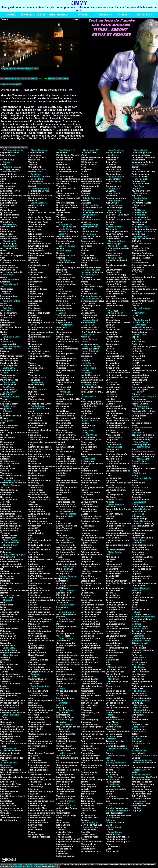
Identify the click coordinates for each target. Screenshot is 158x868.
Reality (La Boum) (140, 404)
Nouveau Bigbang (90, 720)
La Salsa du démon (115, 822)
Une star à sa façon (66, 504)
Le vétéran (111, 638)
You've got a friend (90, 327)
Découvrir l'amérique (142, 253)
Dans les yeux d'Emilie (92, 404)
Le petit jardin (88, 310)
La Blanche (137, 351)
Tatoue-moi (111, 744)
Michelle (60, 631)
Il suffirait (136, 590)
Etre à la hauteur (65, 282)
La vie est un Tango (90, 631)
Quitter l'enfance (89, 767)
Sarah (134, 607)
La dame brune (8, 322)
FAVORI (83, 15)
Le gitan (32, 291)
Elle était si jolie (8, 184)
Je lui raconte (112, 779)
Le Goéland (62, 854)
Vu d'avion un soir (115, 432)
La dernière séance (38, 796)
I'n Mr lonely (6, 394)
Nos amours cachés (38, 626)
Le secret (33, 605)
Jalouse (4, 672)
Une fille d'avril (88, 849)
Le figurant (111, 621)
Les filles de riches (115, 672)
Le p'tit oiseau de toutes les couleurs (68, 666)
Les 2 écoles (112, 626)
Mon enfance (35, 310)
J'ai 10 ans (5, 263)
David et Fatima (139, 332)
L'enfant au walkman (91, 648)
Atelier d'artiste (36, 509)
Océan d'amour (8, 633)
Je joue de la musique (11, 449)
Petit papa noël (139, 729)
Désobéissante (88, 526)
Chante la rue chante (116, 839)
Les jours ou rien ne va (12, 619)
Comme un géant (9, 243)
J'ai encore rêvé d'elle (92, 208)
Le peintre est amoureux (144, 566)
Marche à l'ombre (140, 377)
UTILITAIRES (102, 15)
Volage (60, 215)
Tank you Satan (113, 169)
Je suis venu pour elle (92, 842)
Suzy (4, 116)
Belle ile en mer (88, 830)
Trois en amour (36, 490)
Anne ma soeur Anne (116, 198)
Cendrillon (137, 660)
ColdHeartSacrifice (66, 255)
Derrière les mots (89, 837)
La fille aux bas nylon (91, 610)
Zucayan (85, 820)
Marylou (32, 397)
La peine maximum (10, 153)
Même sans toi (139, 806)
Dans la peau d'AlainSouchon (36, 532)
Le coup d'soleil (139, 416)
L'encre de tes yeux (66, 459)
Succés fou (6, 643)
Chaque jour (112, 440)
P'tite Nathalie (63, 787)
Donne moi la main (141, 258)
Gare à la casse (88, 566)
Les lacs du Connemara (117, 629)
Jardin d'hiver (63, 732)
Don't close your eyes (92, 825)
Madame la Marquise (142, 327)
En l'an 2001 (138, 272)
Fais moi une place (90, 552)
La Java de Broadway (116, 605)
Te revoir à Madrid (37, 665)
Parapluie (56, 118)
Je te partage (138, 552)
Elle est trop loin (36, 394)
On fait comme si (9, 461)
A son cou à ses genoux (93, 473)
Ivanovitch (86, 574)
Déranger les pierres (91, 516)
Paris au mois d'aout (71, 136)
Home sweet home (115, 356)
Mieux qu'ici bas (89, 227)
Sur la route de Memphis (68, 179)
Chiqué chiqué (7, 605)
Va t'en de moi (88, 815)
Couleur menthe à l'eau (15, 136)
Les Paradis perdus (10, 621)
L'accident (33, 789)
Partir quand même (66, 552)
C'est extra (111, 160)
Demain (135, 167)
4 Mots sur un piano (91, 236)
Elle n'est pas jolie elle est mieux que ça (41, 237)
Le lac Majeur (112, 722)
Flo (133, 275)
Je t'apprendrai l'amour (12, 677)
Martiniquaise (138, 633)
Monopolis (111, 296)
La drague (61, 708)
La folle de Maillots (10, 787)
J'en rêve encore (65, 600)
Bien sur (32, 208)
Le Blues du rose (140, 724)
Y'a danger (62, 217)
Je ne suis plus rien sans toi (42, 442)
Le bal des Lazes (114, 528)
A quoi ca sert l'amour (67, 236)
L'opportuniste (88, 318)
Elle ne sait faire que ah (143, 265)
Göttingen (5, 320)
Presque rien (63, 490)
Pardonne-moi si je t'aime (56, 127)
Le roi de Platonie (9, 806)
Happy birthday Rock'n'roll (41, 753)
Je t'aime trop (35, 782)
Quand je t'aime (36, 645)
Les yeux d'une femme (39, 454)
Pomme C (5, 466)
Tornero (85, 200)
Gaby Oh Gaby (7, 227)
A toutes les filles (37, 511)
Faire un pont (35, 435)
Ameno (60, 289)
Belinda (4, 720)
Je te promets (88, 449)
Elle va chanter (8, 186)
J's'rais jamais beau (10, 684)
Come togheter (139, 669)
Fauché (32, 748)
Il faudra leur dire (65, 432)
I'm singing (34, 552)
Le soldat (61, 356)
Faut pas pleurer (36, 251)
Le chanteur (34, 193)
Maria (134, 772)
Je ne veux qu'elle (114, 234)
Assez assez (87, 476)
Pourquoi (33, 330)
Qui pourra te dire (114, 703)
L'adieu (32, 562)
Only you (136, 188)
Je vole (109, 600)
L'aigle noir (6, 325)
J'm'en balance (64, 837)
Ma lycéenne (138, 224)
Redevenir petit (113, 674)
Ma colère (41, 118)
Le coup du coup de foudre (42, 813)
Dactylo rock (35, 736)
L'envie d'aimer (8, 155)
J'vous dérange (36, 787)
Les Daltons (87, 411)
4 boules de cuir (36, 153)
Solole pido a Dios (65, 377)
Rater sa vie (30, 90)
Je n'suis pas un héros (39, 191)
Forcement (86, 559)
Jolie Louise (34, 380)
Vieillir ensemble (36, 368)
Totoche (32, 363)
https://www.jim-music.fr (48, 867)
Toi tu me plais (88, 801)
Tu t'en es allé (88, 806)
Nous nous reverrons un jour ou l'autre (12, 520)
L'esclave (136, 571)
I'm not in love (7, 160)
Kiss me (4, 418)
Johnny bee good (9, 650)
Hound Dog (62, 270)
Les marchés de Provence (64, 671)
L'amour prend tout (90, 624)
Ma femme (5, 691)
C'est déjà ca (7, 253)
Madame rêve (7, 234)
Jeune (135, 722)
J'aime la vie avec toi (11, 564)
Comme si (5, 413)
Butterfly (33, 392)
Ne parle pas (34, 318)
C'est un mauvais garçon (144, 346)
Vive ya (4, 399)
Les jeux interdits (89, 377)
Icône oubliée (35, 760)
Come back (34, 732)
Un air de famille (140, 176)
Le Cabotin (6, 509)
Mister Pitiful (35, 418)
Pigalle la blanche (9, 363)
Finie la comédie (36, 255)
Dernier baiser (88, 834)
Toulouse (33, 162)
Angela (84, 468)
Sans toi (136, 306)
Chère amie (111, 229)
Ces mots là (111, 334)
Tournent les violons (91, 267)
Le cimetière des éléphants (42, 811)
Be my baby (137, 703)
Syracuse (61, 744)
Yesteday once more (91, 851)
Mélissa (85, 698)
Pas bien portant (65, 569)
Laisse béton (138, 354)
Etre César (34, 543)
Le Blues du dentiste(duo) (63, 738)
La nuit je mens (25, 113)
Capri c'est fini (63, 813)
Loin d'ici (110, 399)
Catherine (33, 210)
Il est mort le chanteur (40, 130)
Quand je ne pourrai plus (13, 811)
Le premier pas (113, 669)
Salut (83, 416)
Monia (135, 208)
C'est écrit (71, 107)
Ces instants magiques (68, 763)
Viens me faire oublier (39, 497)
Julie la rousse (139, 399)
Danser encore (7, 437)
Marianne (110, 404)
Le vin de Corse (89, 153)
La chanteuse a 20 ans (143, 557)
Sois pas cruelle (36, 485)
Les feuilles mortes (90, 375)
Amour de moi (35, 507)
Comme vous (112, 344)
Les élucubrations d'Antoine (9, 297)
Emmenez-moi (7, 492)
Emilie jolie (86, 545)
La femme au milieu (66, 284)
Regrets (109, 753)
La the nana (111, 165)
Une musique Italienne (39, 669)
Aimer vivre (87, 442)
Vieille (135, 425)
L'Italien (135, 602)
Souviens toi (63, 380)
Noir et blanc (63, 363)
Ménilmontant (138, 160)
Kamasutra (111, 521)
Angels (135, 449)
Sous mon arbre (89, 784)
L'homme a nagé (89, 681)
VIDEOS (123, 15)
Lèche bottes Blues (38, 808)
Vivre (67, 118)
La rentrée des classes (39, 574)
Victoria (109, 657)
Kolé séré (136, 241)
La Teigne (136, 358)
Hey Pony (33, 755)
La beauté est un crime (143, 650)
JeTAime (110, 519)
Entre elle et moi (8, 782)
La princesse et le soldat (68, 842)
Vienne (4, 334)
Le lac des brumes (65, 856)
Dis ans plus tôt (113, 566)
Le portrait (5, 456)
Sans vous (5, 813)
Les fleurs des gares (91, 669)
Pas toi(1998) (87, 255)
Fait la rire (61, 827)
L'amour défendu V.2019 (68, 839)
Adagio (4, 277)
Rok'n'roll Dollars (140, 796)
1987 (3, 423)
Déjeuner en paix (140, 643)
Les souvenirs (88, 677)
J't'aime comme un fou (143, 456)
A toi (83, 399)
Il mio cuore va (139, 511)
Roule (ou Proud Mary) (39, 480)
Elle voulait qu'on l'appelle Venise (89, 541)
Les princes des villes (116, 287)
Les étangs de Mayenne (40, 607)
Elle (2, 181)
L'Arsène (85, 308)
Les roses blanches (10, 370)
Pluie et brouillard (37, 471)
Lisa (58, 478)
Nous (84, 167)
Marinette (33, 303)
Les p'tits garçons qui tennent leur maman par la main (41, 614)
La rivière (110, 612)
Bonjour (60, 811)
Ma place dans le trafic (67, 483)
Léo (30, 581)
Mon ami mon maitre (142, 576)
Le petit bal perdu (9, 404)
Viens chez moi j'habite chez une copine (143, 388)
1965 (108, 555)
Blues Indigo (87, 495)
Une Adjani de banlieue (117, 677)
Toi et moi (5, 533)
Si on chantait (88, 777)
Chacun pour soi (37, 722)
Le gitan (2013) (36, 294)
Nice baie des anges (38, 468)
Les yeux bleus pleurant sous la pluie (40, 450)
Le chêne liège (64, 456)
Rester (84, 770)
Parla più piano (139, 461)
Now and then (138, 677)
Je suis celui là (139, 648)
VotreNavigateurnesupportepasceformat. (40, 72)
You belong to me (90, 382)
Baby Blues (34, 703)
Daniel (109, 346)
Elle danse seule (64, 593)
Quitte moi (137, 303)
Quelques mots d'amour (117, 301)
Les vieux (86, 291)
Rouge (84, 263)
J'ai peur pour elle (65, 775)
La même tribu (35, 803)
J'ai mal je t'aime (65, 832)
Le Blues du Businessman (13, 712)
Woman (85, 428)
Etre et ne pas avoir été (117, 571)
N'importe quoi (64, 361)
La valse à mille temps (92, 287)
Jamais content (8, 265)
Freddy (135, 504)
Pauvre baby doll (65, 157)
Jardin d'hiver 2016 (66, 734)
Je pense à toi (112, 365)
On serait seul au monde (93, 732)
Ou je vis (136, 169)
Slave (59, 533)
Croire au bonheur (37, 224)
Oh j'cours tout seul (141, 794)
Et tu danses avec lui (11, 416)
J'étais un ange (113, 368)
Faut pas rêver (139, 181)
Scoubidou (137, 497)
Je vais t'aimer (113, 595)
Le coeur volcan (89, 643)
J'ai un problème (89, 447)
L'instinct (43, 113)
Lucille (109, 476)
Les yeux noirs (47, 101)
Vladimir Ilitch (112, 660)
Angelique (111, 502)
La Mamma (6, 507)
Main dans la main (9, 629)
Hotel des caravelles (91, 571)
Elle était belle (63, 825)
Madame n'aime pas (66, 480)
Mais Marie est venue (11, 693)
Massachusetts (139, 693)
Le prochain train (89, 657)
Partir (84, 741)
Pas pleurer (87, 169)
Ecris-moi (136, 260)
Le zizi (135, 315)
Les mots (110, 760)
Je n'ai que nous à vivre (12, 452)
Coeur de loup (138, 234)
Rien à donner (35, 344)
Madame (4, 688)
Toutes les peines (140, 174)
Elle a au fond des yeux (92, 538)
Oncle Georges (36, 633)
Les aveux (111, 392)
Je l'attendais (112, 363)
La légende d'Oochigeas (143, 468)
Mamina (109, 830)
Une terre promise (65, 203)
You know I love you (141, 614)
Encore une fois (64, 653)
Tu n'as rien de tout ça (67, 193)
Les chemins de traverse (68, 468)
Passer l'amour (113, 645)
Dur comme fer (64, 423)
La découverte (35, 282)
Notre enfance (35, 629)
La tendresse (35, 287)
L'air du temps (63, 346)
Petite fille (5, 581)
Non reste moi (7, 578)
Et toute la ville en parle (40, 545)
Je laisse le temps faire (68, 342)
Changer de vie (8, 557)
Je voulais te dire (114, 456)
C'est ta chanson (114, 337)
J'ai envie (61, 830)
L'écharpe (61, 851)
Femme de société (9, 710)
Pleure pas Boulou (141, 299)
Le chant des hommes (117, 617)
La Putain (136, 593)
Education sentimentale (117, 248)
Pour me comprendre (116, 299)
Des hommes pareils (66, 418)
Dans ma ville (63, 822)
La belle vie (137, 490)
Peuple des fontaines (67, 488)
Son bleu (136, 385)
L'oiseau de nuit (113, 538)
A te (2, 287)
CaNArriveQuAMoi (12, 118)
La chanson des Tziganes (41, 559)
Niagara (85, 715)
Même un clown (36, 399)
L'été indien (87, 413)
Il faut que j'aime (114, 358)
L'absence (33, 557)
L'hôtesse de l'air (89, 315)
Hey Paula (136, 196)
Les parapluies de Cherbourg (114, 496)
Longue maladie (113, 401)
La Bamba (111, 191)
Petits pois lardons (90, 748)
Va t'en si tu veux (89, 818)
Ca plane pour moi (141, 322)
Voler (108, 662)
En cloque (136, 349)
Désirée (60, 650)
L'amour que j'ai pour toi (40, 447)
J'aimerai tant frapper (39, 437)
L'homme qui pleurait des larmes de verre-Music (118, 534)
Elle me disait (35, 234)
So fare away (112, 775)
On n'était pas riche (38, 636)
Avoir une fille (138, 483)
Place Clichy (87, 751)
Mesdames (34, 306)
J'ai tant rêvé (63, 729)
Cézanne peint (113, 272)
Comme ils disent (9, 490)
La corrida (61, 444)
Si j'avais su (34, 349)
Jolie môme (111, 162)
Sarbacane (62, 497)
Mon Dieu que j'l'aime (142, 791)
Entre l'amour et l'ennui (40, 243)
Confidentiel (87, 239)
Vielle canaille (63, 212)
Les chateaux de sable (39, 176)
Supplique (61, 583)
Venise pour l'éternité (91, 181)
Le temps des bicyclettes (43, 95)
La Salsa (5, 351)
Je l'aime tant (63, 834)
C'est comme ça (64, 332)
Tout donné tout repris (117, 712)
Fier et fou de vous (141, 779)
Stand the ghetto (9, 365)
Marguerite (137, 418)
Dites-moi (110, 452)
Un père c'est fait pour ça (16, 98)
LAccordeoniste (64, 239)
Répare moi (6, 588)
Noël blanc (86, 217)
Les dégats (86, 667)
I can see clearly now (49, 107)
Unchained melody (141, 440)
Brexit (77, 127)
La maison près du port (143, 507)
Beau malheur (63, 279)
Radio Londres (8, 315)
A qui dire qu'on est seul (118, 837)
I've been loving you (66, 435)
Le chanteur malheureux (12, 729)
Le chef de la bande (66, 562)
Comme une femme (66, 413)
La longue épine (89, 619)
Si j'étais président (65, 633)
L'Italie (4, 624)
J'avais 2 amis (35, 440)
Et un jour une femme (67, 339)
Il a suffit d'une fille (38, 763)
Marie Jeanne (112, 641)
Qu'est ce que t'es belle (117, 236)
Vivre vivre (62, 535)
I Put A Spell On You (91, 332)
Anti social (137, 741)
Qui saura (110, 705)
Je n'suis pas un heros (67, 116)
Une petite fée (88, 808)
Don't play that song (10, 169)
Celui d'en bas (7, 428)
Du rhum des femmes (142, 631)
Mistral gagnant (139, 380)
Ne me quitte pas (89, 294)
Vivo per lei (6, 291)
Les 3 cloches (63, 243)
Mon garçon (34, 624)
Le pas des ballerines (67, 461)
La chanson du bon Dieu (144, 277)
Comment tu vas (89, 511)
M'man (32, 832)
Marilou (32, 461)
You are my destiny (141, 191)
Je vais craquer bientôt (40, 784)
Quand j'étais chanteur (117, 418)
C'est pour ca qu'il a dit (40, 220)
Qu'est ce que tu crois (92, 765)
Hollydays (110, 516)
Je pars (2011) (113, 772)
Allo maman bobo (9, 248)
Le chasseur (112, 382)
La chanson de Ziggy (116, 275)
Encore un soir (88, 241)
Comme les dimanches (40, 430)
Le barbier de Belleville (143, 598)
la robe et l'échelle (65, 452)
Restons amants (89, 772)
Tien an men (6, 473)
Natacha (85, 251)
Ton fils (84, 265)
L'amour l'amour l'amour (118, 732)
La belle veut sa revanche (118, 523)
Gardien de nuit (64, 428)
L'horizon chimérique (91, 684)
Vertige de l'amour (9, 239)
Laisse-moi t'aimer (115, 698)
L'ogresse (136, 574)
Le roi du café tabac (141, 569)
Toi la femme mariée (10, 543)
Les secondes (35, 301)
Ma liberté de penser (66, 358)
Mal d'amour (6, 755)
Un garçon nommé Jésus (41, 672)
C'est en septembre (66, 643)
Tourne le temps (36, 667)
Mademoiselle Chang (116, 291)
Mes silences (35, 308)
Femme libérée (36, 181)
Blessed (60, 253)
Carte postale (63, 406)
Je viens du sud (113, 598)
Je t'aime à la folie (140, 550)
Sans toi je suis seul (44, 136)
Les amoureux (88, 660)
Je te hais (5, 679)
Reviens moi (34, 473)
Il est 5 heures (88, 303)
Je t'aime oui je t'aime (11, 784)
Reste (31, 339)
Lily (133, 318)
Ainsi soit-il (111, 196)
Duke (29, 118)
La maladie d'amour (115, 607)
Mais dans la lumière (116, 700)
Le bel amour (7, 198)
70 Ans (32, 502)
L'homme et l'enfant (38, 691)
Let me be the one (140, 708)
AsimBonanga (88, 437)
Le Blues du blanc (37, 806)
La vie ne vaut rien (9, 267)
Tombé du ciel (37, 139)
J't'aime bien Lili (140, 222)
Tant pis (135, 471)
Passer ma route (114, 253)
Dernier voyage (113, 243)
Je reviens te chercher (67, 655)
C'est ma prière (113, 686)
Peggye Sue (6, 409)
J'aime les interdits (38, 767)
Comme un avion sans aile (13, 483)
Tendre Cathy (7, 598)
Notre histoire (35, 320)
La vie (109, 380)
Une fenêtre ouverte (141, 203)
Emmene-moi (73, 139)
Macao (109, 825)
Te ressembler (63, 499)
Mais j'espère (138, 282)
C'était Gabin (35, 526)
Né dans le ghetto (9, 358)
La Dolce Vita (7, 617)
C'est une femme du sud (12, 559)
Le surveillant (112, 633)
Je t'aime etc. (87, 593)
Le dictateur (6, 801)
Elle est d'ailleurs (140, 263)
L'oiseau (4, 459)
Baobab (32, 516)
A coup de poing (36, 205)
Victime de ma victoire (117, 746)
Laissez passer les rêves (118, 279)
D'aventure (137, 543)
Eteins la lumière (9, 313)
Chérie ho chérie (36, 727)
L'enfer (32, 299)
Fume (31, 751)
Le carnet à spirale (141, 787)
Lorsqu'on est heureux (92, 272)
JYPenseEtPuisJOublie (12, 727)
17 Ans (4, 717)
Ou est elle (86, 736)
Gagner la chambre (90, 564)
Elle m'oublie (87, 444)
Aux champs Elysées (13, 139)
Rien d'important (37, 476)
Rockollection (88, 846)
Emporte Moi (7, 188)
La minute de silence (116, 282)
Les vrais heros (36, 825)
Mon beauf (137, 382)
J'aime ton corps (89, 578)
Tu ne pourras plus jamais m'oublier (66, 797)
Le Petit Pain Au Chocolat (89, 407)
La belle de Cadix (114, 212)
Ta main (32, 657)
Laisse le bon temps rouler (41, 801)
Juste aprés (87, 246)
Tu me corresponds (66, 502)
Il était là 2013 (112, 576)
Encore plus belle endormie (14, 777)
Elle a (31, 232)
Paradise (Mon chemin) (117, 808)
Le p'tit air (111, 251)
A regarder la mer (9, 174)
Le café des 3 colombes (143, 157)
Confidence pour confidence (89, 355)
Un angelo (86, 203)
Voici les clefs (63, 636)
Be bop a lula (63, 574)
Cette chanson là (11, 107)
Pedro (84, 172)
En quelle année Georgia (45, 121)
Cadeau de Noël (113, 330)
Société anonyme (65, 176)
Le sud (109, 794)
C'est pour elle (139, 251)
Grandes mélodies (9, 562)
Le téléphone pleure (10, 736)
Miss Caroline (35, 830)
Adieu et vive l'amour (67, 808)
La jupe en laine (89, 617)
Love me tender (64, 275)
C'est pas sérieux (37, 425)
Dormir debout (64, 421)
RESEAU (62, 15)
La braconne (138, 555)
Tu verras (33, 165)
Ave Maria (5, 488)
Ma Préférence (88, 693)
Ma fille (135, 605)
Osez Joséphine (8, 236)
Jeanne (84, 839)
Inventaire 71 (112, 361)
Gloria (109, 511)
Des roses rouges (114, 208)
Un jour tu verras (114, 734)
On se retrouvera (65, 511)
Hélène (84, 569)
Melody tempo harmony (12, 356)
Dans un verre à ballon (143, 435)
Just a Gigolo (112, 203)
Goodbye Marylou (114, 514)
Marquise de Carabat (91, 696)
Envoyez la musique (38, 246)
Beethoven (111, 559)
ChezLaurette (71, 121)
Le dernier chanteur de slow (42, 578)
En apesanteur (7, 442)
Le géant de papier (90, 344)
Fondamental (7, 447)
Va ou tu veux (35, 365)
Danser (84, 514)
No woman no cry (9, 389)
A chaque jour (88, 461)
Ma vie (4, 208)
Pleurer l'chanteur (114, 413)
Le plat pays (87, 289)
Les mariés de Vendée (39, 610)
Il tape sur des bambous (143, 239)
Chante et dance (114, 174)
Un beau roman (113, 444)
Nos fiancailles (113, 782)
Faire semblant (36, 248)
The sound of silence (142, 619)
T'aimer (4, 760)
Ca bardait (33, 688)
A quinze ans (7, 767)
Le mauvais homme (115, 624)
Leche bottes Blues (12, 130)
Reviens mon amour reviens (18, 101)
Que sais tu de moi (10, 705)
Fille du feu (86, 557)
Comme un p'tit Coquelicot (113, 728)
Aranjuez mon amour (142, 409)
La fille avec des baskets (118, 373)
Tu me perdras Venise (53, 90)
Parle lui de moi (8, 638)
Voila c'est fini (138, 665)
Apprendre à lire (89, 471)
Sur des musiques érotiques (65, 793)
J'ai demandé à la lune (92, 212)
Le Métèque (62, 581)
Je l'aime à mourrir (66, 437)
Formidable (6, 495)
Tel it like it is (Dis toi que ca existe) (67, 182)
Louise (46, 116)
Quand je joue (88, 753)
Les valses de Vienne (67, 526)
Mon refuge (86, 708)
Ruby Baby (34, 483)
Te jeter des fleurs (65, 382)
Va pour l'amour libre (91, 179)
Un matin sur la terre (66, 507)
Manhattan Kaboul (141, 375)
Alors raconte (63, 641)
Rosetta (4, 593)
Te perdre (61, 186)
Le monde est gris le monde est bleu (66, 297)
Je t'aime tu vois (36, 272)
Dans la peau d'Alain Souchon (19, 127)
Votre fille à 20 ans (141, 610)
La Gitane (33, 564)
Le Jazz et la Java (37, 157)
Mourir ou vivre (88, 165)
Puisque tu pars (89, 258)
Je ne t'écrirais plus (10, 674)
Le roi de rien (112, 389)
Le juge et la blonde (91, 645)
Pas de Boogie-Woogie (68, 155)
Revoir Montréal (36, 655)
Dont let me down (140, 672)
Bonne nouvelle (64, 404)
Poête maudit (112, 851)
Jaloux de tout (88, 581)
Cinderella (33, 428)
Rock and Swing (36, 385)
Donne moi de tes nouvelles (90, 532)
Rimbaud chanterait (115, 423)
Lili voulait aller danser (57, 110)
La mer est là (7, 193)
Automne (85, 478)
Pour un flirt (111, 416)
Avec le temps (113, 157)
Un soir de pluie (8, 385)
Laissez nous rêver (66, 777)
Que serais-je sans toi (70, 130)
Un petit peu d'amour (13, 133)
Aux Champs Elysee (91, 401)
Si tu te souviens (9, 217)
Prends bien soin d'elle (12, 703)
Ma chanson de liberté (92, 157)
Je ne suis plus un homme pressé (115, 589)
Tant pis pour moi (37, 354)
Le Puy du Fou (36, 588)
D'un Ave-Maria (113, 846)
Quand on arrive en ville (40, 196)
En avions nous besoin (40, 540)
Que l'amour (34, 650)
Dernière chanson (65, 416)
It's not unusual (139, 736)
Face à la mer (7, 444)
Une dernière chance (11, 476)
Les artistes (34, 595)
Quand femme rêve (90, 755)
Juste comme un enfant (92, 605)
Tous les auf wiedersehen (144, 583)
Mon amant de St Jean (142, 162)
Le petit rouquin (113, 387)
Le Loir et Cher (113, 385)
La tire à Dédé (138, 361)
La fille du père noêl (91, 306)
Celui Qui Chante (114, 270)
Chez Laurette (112, 342)
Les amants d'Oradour (39, 590)
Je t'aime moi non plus (143, 531)
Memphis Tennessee (13, 95)
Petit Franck (62, 531)
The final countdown (66, 315)
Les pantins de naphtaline (64, 472)
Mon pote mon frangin (39, 313)
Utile (83, 813)
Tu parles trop (63, 196)
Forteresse (111, 442)
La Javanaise (138, 535)
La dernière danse (114, 602)
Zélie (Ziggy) (112, 310)
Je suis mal (86, 586)
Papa (3, 698)
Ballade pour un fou (91, 492)
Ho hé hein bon (113, 787)
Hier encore (6, 497)
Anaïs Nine (137, 344)
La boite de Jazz (114, 461)
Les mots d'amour (65, 241)
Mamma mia (87, 160)
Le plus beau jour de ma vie (14, 454)
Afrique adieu (112, 557)
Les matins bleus (9, 203)
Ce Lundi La (111, 332)
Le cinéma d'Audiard (116, 619)
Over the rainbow (89, 232)
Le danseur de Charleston (144, 229)
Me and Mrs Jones (9, 380)
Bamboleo (61, 722)
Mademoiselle (88, 691)
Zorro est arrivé (64, 751)
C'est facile (34, 715)
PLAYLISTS (143, 15)
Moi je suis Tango (65, 717)
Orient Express (64, 779)
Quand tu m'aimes (9, 531)
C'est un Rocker (36, 720)
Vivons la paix (63, 389)
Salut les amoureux (90, 418)
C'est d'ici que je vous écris (14, 432)
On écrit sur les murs (39, 413)
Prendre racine (8, 468)
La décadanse (138, 533)
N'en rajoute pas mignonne (42, 466)
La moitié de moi (37, 566)
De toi (59, 624)
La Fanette (86, 284)
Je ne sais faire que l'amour (42, 779)
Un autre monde (139, 662)
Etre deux (110, 349)
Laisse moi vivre (64, 844)
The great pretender (141, 698)
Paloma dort (62, 153)
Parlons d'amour (65, 782)
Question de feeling (141, 423)
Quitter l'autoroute (37, 653)
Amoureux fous (64, 755)
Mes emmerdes (8, 514)
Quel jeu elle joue (89, 758)
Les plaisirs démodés (11, 511)
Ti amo (135, 746)
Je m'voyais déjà (9, 499)
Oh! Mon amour (10, 90)
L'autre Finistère (114, 179)
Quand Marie (35, 334)
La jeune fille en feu (29, 110)
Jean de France (36, 555)
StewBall (85, 196)
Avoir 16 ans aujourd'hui (40, 700)
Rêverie (85, 174)
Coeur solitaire (36, 729)
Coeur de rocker (89, 509)
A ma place (6, 310)
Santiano (85, 193)
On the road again (9, 361)
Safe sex (5, 471)
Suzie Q (32, 186)
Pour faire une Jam (10, 528)
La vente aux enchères (67, 660)
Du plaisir (33, 677)
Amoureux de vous (38, 423)
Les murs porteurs (65, 354)
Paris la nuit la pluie (38, 638)
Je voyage (5, 502)
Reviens (32, 342)
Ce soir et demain (9, 425)
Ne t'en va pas (7, 576)
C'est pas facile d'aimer (40, 217)
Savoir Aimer (63, 375)
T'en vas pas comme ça (117, 765)
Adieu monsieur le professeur (90, 187)
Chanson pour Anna (38, 222)
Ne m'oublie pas (113, 478)
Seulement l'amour (38, 679)
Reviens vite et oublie (67, 564)
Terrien (84, 796)
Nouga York (34, 160)
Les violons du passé (39, 621)
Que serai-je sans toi (91, 296)
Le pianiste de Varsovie (68, 662)
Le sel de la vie (64, 523)
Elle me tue (6, 667)
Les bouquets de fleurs (40, 598)
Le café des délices (141, 155)
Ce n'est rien (87, 504)
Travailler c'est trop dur (92, 803)
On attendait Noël (90, 724)
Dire (2, 440)
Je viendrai (6, 681)
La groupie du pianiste (117, 277)
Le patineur (86, 650)
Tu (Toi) (135, 748)
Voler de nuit (7, 478)
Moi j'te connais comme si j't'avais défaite (93, 702)
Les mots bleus (8, 645)
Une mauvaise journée (92, 380)
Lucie (108, 849)
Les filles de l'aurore (142, 789)
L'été (3, 354)
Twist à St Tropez (37, 492)
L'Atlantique (138, 279)
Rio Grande (62, 165)
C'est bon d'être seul (38, 712)
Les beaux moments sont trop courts (66, 465)
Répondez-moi (64, 492)
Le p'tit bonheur (64, 322)
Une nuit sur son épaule (143, 767)
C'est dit (4, 435)
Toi (71, 90)
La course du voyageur (117, 370)
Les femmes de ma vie (11, 808)
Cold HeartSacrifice (41, 133)
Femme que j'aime (90, 349)
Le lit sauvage (7, 803)
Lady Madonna (139, 674)
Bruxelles (110, 327)
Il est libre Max (64, 803)
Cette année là (7, 722)
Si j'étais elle (87, 775)
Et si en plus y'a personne (13, 260)
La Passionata (63, 715)
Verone (135, 485)
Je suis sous (35, 155)
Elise (134, 310)
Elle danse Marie (65, 543)
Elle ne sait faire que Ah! (15, 124)
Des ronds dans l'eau (67, 547)
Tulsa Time (34, 684)
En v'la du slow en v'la (117, 454)
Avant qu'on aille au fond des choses (91, 482)
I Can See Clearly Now (92, 387)
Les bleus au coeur (141, 184)
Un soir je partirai (9, 820)
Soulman (5, 339)
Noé (83, 717)
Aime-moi (5, 657)
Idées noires (6, 349)
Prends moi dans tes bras (41, 332)
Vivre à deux (34, 370)
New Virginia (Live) (90, 712)
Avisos (84, 485)
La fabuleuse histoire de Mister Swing (117, 465)
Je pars (109, 770)
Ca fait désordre (36, 708)
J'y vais (60, 344)
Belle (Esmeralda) (114, 813)
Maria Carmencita (114, 294)
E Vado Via (34, 547)
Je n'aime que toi (37, 777)
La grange (136, 811)
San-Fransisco (113, 255)
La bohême (6, 504)
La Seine (136, 758)
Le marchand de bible (39, 815)
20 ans (135, 246)
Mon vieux (33, 315)
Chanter (60, 334)
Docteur (85, 528)
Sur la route (62, 602)
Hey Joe (85, 370)
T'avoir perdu (35, 488)
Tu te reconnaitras (115, 653)
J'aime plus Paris (140, 720)
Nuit (83, 253)
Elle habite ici (63, 595)
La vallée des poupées (117, 614)
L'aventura (62, 294)
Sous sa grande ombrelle (89, 788)
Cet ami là (33, 528)
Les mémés (62, 607)
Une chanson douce (66, 748)
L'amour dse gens (90, 621)
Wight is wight (113, 435)
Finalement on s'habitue (40, 253)
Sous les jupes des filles (12, 272)
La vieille (136, 595)
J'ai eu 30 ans (88, 576)
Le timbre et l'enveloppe (24, 116)
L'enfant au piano (140, 564)
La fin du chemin (114, 375)
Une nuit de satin (114, 643)
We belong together (141, 444)
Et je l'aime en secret (11, 751)
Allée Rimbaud (113, 834)
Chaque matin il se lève (40, 724)
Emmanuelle (138, 270)
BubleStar (86, 832)
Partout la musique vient (93, 744)
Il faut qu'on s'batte (66, 598)
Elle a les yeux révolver (117, 232)
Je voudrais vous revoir (93, 243)
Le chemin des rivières (92, 633)
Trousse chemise (9, 535)
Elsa (76, 124)
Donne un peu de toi (116, 691)
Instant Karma (67, 101)
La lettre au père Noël (142, 153)
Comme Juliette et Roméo (118, 509)
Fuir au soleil (112, 354)
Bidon (3, 251)
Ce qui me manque (38, 521)
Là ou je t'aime (36, 571)
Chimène (136, 394)
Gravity (84, 432)
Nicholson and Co (114, 406)
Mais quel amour (9, 696)
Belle (3, 602)
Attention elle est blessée (118, 322)
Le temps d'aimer (89, 679)
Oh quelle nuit (138, 495)
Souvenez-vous (88, 791)
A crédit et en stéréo (38, 696)
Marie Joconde (8, 205)
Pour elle (136, 421)
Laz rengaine (138, 559)
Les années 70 (35, 593)
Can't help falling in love (68, 267)
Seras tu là (111, 303)
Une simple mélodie (115, 550)
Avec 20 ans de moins (39, 514)
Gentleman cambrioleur (92, 301)
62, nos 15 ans (113, 320)
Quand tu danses (89, 260)
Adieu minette (138, 342)
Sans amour (34, 346)
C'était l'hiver (63, 411)
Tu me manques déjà (68, 133)
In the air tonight (140, 217)
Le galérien (62, 320)
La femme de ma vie (10, 574)
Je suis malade (139, 547)
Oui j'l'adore (137, 200)
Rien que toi (34, 478)
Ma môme (86, 337)
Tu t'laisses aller (8, 538)
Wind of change (139, 519)
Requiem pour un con (142, 538)
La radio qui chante (141, 803)
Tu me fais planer (114, 425)
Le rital (4, 686)
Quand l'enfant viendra (143, 301)
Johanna (5, 571)
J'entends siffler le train (143, 411)
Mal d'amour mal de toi (11, 758)
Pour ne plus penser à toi (41, 327)
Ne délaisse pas (36, 834)
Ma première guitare (141, 492)
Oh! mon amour (8, 636)
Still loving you (139, 516)
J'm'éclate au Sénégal (67, 232)
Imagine (85, 423)
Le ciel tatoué (88, 636)
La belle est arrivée (90, 607)
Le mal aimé (6, 734)
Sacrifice (61, 258)
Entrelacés (34, 432)
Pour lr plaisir (63, 784)
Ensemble (5, 282)
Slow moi (5, 815)
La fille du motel (36, 799)
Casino (109, 562)
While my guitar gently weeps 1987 (143, 687)
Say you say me (113, 186)
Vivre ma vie (34, 375)
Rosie (59, 495)
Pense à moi (62, 301)
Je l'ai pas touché (9, 614)
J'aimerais (33, 263)
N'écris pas (86, 710)
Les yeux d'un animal (116, 636)
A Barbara (33, 504)
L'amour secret (36, 569)
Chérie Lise (111, 339)
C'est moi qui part (9, 665)
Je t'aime (33, 270)
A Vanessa (5, 660)
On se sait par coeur (10, 464)
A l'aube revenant (65, 394)
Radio (108, 543)
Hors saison (62, 430)
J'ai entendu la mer (10, 612)
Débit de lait (6, 547)
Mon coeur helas (89, 705)
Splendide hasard (114, 306)
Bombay (110, 325)
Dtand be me (138, 679)
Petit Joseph (87, 746)
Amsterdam (87, 277)
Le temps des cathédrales (118, 815)
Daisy (3, 607)
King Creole (62, 272)
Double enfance (89, 535)
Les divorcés (112, 394)
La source (86, 222)
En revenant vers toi (38, 746)
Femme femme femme (142, 545)
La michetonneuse (115, 526)
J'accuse (110, 578)
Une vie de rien (88, 811)
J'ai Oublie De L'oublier (40, 775)
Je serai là (111, 593)
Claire (59, 820)
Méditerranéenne (89, 162)
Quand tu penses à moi (40, 337)
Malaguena (6, 552)
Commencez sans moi (67, 765)
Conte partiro (7, 289)
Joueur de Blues (114, 459)
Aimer (135, 480)
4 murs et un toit (8, 344)
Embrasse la (138, 267)
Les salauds (111, 397)
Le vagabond (7, 739)
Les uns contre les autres (118, 289)
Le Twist (32, 827)
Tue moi (60, 385)
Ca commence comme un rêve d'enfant (92, 501)
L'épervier (86, 191)
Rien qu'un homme (10, 215)
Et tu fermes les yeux (11, 191)
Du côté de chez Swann (40, 404)
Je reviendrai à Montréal (143, 454)
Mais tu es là (138, 284)
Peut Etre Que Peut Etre (143, 172)
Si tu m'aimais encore (39, 351)
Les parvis (7, 113)
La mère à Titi (138, 356)
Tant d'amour (87, 794)
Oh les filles (6, 306)
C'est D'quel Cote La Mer (40, 523)
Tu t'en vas (6, 220)
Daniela (32, 739)
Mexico (109, 224)
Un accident (69, 95)
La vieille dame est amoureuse (52, 124)
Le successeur (113, 631)
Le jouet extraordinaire (11, 732)
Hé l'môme (34, 260)
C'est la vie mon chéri (39, 717)
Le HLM (135, 363)
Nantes (4, 332)
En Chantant (112, 569)
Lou (2, 626)
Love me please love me (117, 540)
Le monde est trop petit (40, 818)
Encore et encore (65, 425)
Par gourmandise (9, 523)
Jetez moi (33, 275)
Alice (31, 698)
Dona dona (6, 724)
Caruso (60, 330)
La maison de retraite (116, 468)
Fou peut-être (88, 562)
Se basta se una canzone (64, 309)
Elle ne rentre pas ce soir (41, 741)
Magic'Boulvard (64, 528)
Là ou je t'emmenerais (67, 349)
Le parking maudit (37, 820)
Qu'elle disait (7, 212)
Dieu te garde (35, 229)
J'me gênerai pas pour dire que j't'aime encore (143, 783)
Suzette (32, 387)
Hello (108, 184)
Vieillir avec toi (64, 387)
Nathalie (60, 677)
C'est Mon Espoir (89, 507)
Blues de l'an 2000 (140, 248)
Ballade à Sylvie (113, 153)
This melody (87, 799)
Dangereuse (6, 610)
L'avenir (29, 107)
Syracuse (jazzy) (64, 746)
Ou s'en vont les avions (92, 739)
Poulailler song (8, 270)
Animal (60, 397)
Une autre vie (7, 222)
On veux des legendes (39, 837)
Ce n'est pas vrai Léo (11, 770)
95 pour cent (63, 578)
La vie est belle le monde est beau (65, 848)
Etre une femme (113, 574)
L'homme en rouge (115, 531)
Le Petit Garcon (139, 600)
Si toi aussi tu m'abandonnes (64, 168)
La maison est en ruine (117, 377)
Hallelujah (86, 365)
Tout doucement (8, 375)
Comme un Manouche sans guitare (142, 714)
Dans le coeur (35, 227)
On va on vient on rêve (92, 734)
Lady (31, 444)
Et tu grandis (7, 669)
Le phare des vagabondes (87, 654)
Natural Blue (112, 717)
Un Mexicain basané (66, 227)
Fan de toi (110, 351)
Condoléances (63, 337)
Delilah (135, 734)
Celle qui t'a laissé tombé (41, 710)
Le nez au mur (35, 296)
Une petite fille (35, 167)
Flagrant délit (63, 767)
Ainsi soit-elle (35, 421)
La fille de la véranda (91, 612)
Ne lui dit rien (35, 464)
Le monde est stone (141, 638)
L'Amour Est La (113, 284)
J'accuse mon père (115, 741)
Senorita (4, 641)
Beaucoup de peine (38, 519)
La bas (84, 248)
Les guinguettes (8, 200)
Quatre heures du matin (117, 421)
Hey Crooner (63, 712)
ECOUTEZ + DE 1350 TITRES (38, 15)
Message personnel (66, 550)
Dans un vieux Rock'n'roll (144, 777)
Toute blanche (138, 586)
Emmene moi (87, 547)
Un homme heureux (141, 799)
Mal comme (6, 631)
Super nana (111, 480)
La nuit (4, 165)
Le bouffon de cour (38, 289)
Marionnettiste (139, 287)
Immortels (5, 229)
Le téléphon (111, 796)
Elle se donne (35, 241)
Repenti (135, 337)
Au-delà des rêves (65, 621)
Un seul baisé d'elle (38, 495)
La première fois (114, 610)
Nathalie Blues (36, 172)
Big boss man (35, 705)
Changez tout (112, 449)
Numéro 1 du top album (40, 631)
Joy (58, 521)
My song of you (88, 844)
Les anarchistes (113, 167)
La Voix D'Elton (36, 576)
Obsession (86, 722)
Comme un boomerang (143, 523)
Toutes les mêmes (140, 499)
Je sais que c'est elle (91, 583)
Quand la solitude (37, 648)
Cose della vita (64, 306)
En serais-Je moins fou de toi (52, 98)
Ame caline (7, 110)
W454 (108, 665)
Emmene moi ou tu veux (40, 744)
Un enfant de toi (139, 212)
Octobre (60, 485)
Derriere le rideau (89, 519)
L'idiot (84, 155)
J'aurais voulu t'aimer (116, 581)
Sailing (135, 476)
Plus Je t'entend (8, 210)
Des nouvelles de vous (143, 255)
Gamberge (33, 258)
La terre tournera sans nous (14, 196)
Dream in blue (63, 540)
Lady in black (138, 753)
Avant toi (5, 430)
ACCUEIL (10, 15)
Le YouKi (136, 430)
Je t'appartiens (64, 657)
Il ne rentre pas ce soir (39, 765)
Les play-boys (88, 313)
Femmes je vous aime (14, 121)
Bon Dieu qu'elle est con (68, 727)
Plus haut (136, 653)
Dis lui (109, 688)
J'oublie (85, 598)
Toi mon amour (113, 239)
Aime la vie (55, 139)
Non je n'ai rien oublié (11, 516)
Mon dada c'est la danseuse (140, 580)
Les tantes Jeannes (66, 674)
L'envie (84, 452)
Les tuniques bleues (38, 822)
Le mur (60, 351)
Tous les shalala (8, 741)
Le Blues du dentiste (66, 741)
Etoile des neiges (140, 626)
